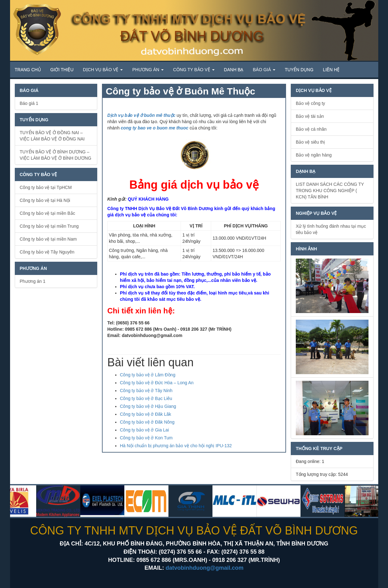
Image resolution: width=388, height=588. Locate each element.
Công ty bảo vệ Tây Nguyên (47, 252)
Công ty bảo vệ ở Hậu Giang (148, 406)
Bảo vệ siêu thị (310, 142)
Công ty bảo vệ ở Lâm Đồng (148, 375)
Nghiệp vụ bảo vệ (316, 213)
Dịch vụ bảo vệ (103, 70)
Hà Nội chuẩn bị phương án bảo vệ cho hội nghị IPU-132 (176, 446)
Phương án (148, 70)
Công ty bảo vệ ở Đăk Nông (147, 422)
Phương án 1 (33, 281)
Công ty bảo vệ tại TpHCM (46, 187)
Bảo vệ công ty (310, 103)
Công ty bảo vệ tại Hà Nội (45, 200)
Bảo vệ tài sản (310, 116)
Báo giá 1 (29, 103)
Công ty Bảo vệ (194, 70)
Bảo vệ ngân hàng (314, 155)
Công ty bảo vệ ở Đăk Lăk (146, 414)
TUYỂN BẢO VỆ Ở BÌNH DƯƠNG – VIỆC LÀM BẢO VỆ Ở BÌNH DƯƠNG (56, 155)
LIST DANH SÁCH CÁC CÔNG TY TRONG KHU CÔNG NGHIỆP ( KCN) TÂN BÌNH (330, 191)
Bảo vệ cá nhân (311, 129)
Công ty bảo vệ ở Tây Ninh (146, 391)
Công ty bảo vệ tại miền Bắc (48, 213)
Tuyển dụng (299, 70)
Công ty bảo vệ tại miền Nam (48, 239)
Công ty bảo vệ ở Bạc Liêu (146, 398)
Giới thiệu (62, 70)
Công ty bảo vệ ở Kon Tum (146, 438)
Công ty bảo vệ (39, 174)
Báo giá (264, 70)
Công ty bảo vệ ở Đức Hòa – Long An (157, 383)
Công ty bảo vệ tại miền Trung (49, 226)
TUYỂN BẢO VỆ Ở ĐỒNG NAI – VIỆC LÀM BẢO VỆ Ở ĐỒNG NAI (52, 136)
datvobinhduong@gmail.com (205, 568)
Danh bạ (234, 70)
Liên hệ (331, 70)
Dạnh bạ (306, 171)
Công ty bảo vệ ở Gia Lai (144, 430)
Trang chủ (28, 70)
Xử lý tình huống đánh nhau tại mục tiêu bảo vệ (331, 229)
